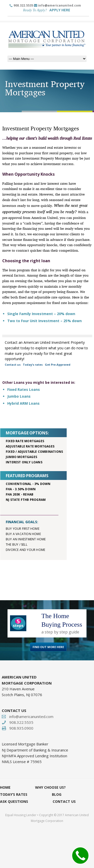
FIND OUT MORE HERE (48, 647)
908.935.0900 (21, 728)
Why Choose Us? (50, 787)
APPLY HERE (60, 10)
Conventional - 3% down (28, 484)
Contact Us (64, 801)
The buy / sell (17, 544)
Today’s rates (33, 365)
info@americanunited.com (60, 5)
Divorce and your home (25, 550)
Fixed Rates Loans (24, 389)
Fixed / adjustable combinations (34, 452)
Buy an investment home (26, 539)
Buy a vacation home (23, 534)
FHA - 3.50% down (21, 489)
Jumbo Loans (19, 396)
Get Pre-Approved (58, 365)
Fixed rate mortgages (25, 441)
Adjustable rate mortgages (30, 446)
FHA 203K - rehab (20, 494)
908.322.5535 (23, 5)
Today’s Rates (14, 794)
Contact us (13, 365)
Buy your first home (23, 529)
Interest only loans (24, 462)
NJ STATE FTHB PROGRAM (26, 500)
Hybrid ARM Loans (23, 403)
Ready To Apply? (35, 10)
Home (5, 787)
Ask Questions (14, 801)
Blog (57, 794)
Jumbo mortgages (21, 457)
